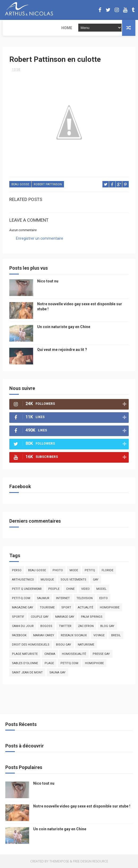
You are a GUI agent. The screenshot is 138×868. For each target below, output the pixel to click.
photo (58, 570)
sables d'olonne (25, 663)
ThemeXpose (59, 861)
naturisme (86, 645)
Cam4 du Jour (23, 626)
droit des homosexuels (31, 645)
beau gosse (20, 185)
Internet (63, 598)
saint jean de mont (27, 673)
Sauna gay (57, 673)
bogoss (46, 626)
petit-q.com (21, 598)
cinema (50, 654)
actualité (85, 607)
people (54, 589)
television (85, 598)
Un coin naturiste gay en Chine (64, 327)
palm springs (92, 617)
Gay (96, 580)
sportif (18, 617)
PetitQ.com (69, 663)
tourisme (47, 607)
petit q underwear (27, 589)
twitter (65, 626)
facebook (19, 635)
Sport (66, 607)
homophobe (94, 663)
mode (74, 570)
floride (107, 570)
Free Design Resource (90, 861)
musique (47, 580)
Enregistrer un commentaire (40, 239)
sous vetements (73, 580)
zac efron (86, 626)
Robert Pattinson (48, 185)
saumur (43, 598)
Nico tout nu (48, 281)
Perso (17, 570)
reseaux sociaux (74, 635)
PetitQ (90, 570)
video (85, 589)
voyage (99, 635)
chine (70, 589)
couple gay (40, 617)
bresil (116, 635)
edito (103, 598)
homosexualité (74, 654)
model (101, 589)
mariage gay (65, 617)
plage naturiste (25, 654)
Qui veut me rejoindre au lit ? (62, 350)
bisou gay (64, 645)
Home (12, 28)
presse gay (101, 654)
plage (49, 663)
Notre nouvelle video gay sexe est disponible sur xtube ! (82, 806)
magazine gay (23, 607)
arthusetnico (23, 580)
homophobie (110, 607)
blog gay (107, 626)
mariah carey (44, 635)
